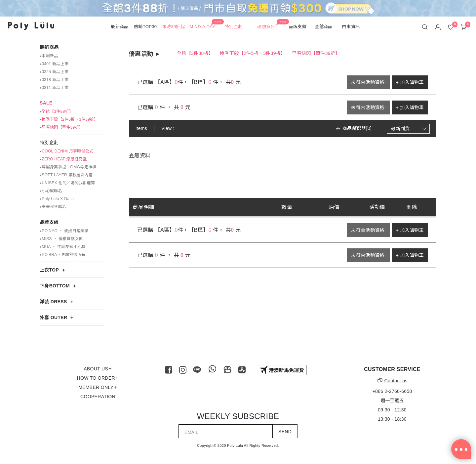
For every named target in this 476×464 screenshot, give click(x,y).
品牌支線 (49, 222)
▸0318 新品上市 (54, 80)
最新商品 (49, 47)
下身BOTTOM (55, 286)
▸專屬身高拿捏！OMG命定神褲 (68, 167)
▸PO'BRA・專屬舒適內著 (63, 255)
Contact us (392, 381)
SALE (46, 103)
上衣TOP (49, 270)
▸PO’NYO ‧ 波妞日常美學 (64, 231)
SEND (285, 432)
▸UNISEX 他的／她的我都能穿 (67, 183)
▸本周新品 (49, 56)
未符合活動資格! (368, 82)
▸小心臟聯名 (51, 191)
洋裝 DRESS (53, 302)
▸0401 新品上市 (54, 64)
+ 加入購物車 (410, 82)
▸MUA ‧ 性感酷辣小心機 (63, 247)
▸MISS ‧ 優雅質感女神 (61, 239)
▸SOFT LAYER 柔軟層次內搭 (66, 175)
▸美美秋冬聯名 (53, 207)
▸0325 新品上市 (54, 72)
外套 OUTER (53, 317)
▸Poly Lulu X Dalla (57, 199)
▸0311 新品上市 (54, 88)
